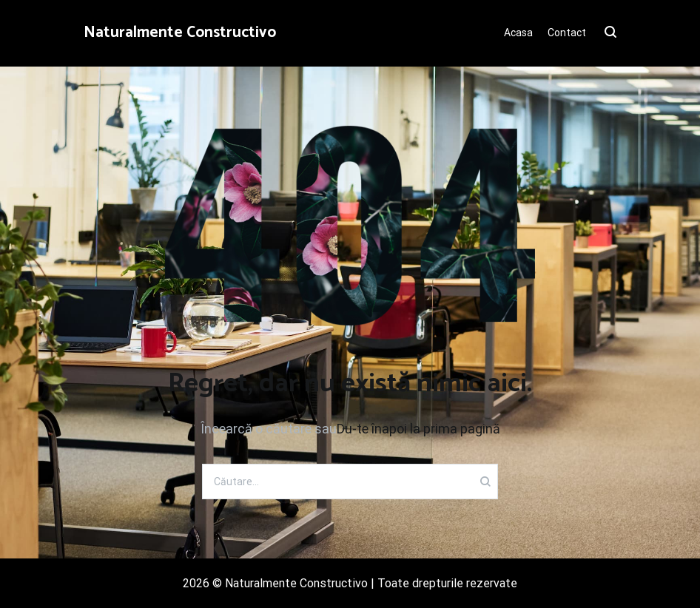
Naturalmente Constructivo (180, 33)
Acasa (518, 33)
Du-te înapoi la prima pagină (418, 429)
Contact (567, 33)
